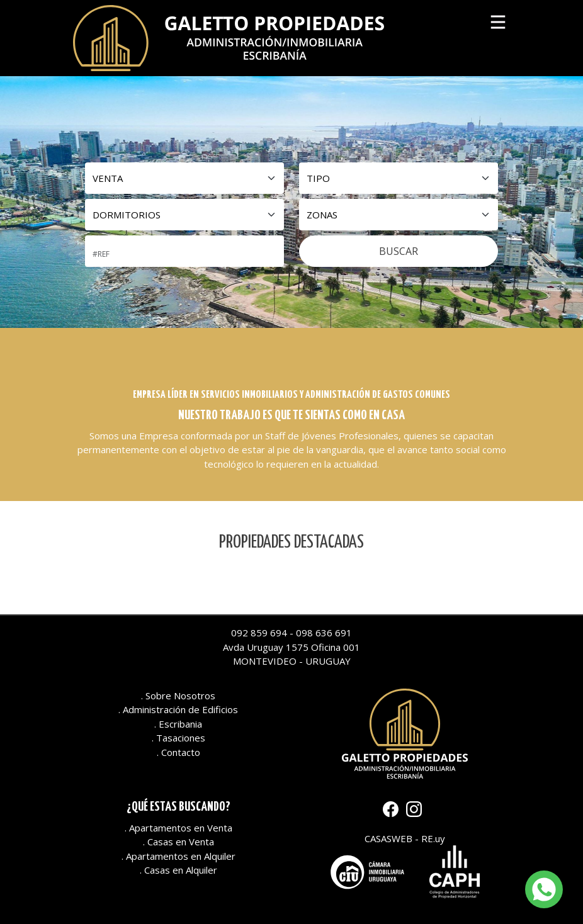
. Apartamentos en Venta (178, 828)
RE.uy (433, 838)
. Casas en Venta (178, 842)
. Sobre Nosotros (178, 696)
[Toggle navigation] (498, 20)
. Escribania (178, 724)
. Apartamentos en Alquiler (178, 856)
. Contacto (178, 752)
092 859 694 (259, 633)
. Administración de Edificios (178, 709)
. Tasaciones (178, 738)
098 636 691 (324, 633)
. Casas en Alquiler (178, 870)
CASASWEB (388, 838)
